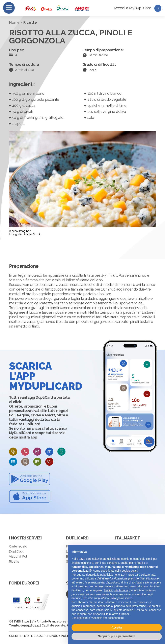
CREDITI (15, 636)
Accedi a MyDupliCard (137, 8)
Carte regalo (18, 546)
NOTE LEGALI (34, 636)
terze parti (134, 575)
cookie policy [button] (130, 571)
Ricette (14, 562)
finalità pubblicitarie (116, 590)
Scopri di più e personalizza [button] (117, 636)
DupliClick (16, 552)
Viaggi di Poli (18, 557)
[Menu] (9, 8)
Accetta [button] (117, 628)
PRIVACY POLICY (60, 636)
